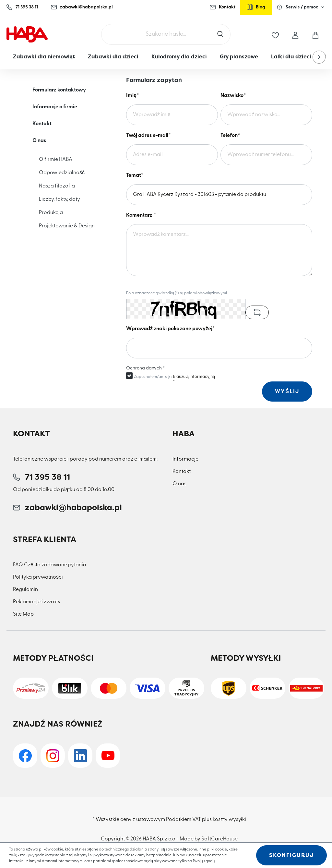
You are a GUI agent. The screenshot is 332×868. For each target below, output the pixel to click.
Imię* (133, 96)
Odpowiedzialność (62, 173)
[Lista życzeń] (275, 34)
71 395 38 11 (22, 7)
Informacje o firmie (55, 107)
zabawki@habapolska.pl (82, 7)
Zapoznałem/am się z (174, 377)
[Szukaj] (221, 34)
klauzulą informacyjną (194, 377)
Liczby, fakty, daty (59, 199)
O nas (39, 141)
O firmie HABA (56, 160)
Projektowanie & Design (67, 226)
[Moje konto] (295, 34)
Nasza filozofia (57, 186)
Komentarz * (141, 215)
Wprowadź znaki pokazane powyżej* (171, 329)
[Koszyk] (315, 34)
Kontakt (223, 7)
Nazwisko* (233, 96)
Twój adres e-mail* (148, 136)
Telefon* (230, 136)
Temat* (135, 175)
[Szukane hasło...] (166, 34)
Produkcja (51, 213)
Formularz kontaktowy (59, 90)
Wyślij (287, 391)
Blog (256, 7)
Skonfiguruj (291, 855)
